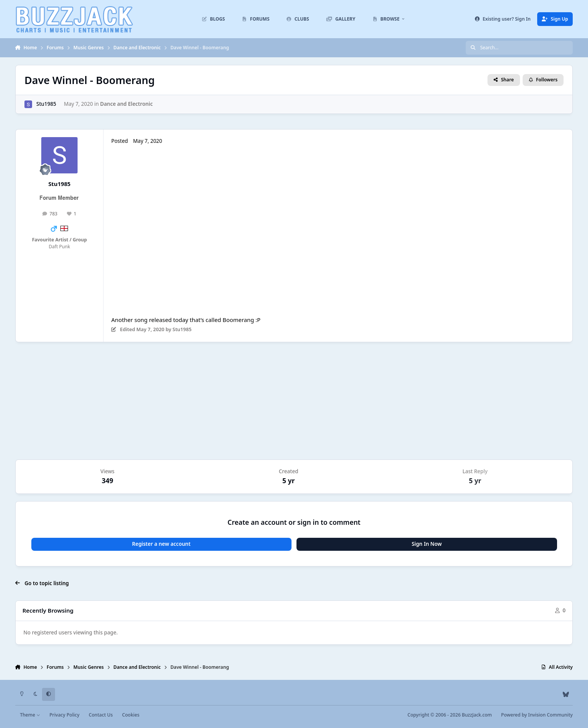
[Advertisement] (294, 401)
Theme (30, 715)
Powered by (537, 715)
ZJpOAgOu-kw (207, 227)
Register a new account (161, 544)
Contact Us (101, 715)
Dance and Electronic (126, 104)
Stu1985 (46, 104)
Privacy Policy (64, 715)
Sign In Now (427, 544)
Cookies (130, 715)
